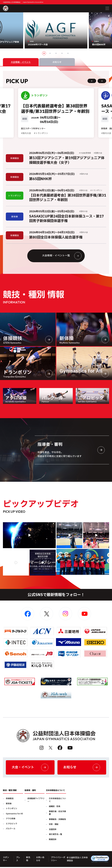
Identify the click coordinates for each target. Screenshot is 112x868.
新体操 (9, 805)
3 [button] (56, 53)
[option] (56, 30)
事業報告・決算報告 (57, 821)
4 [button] (62, 53)
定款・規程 (54, 826)
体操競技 (10, 800)
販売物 (28, 860)
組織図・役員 (55, 808)
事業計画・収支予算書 (57, 814)
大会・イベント (30, 768)
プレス (18, 860)
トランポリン (12, 810)
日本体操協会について (57, 801)
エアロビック (12, 825)
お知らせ (82, 768)
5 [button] (68, 53)
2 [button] (50, 53)
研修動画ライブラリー (36, 801)
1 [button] (44, 53)
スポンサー (6, 860)
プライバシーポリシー (58, 860)
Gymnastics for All (14, 815)
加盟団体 (53, 831)
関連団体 (53, 841)
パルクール (11, 830)
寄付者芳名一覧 (55, 836)
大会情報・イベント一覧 (62, 257)
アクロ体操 (11, 820)
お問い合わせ (40, 860)
